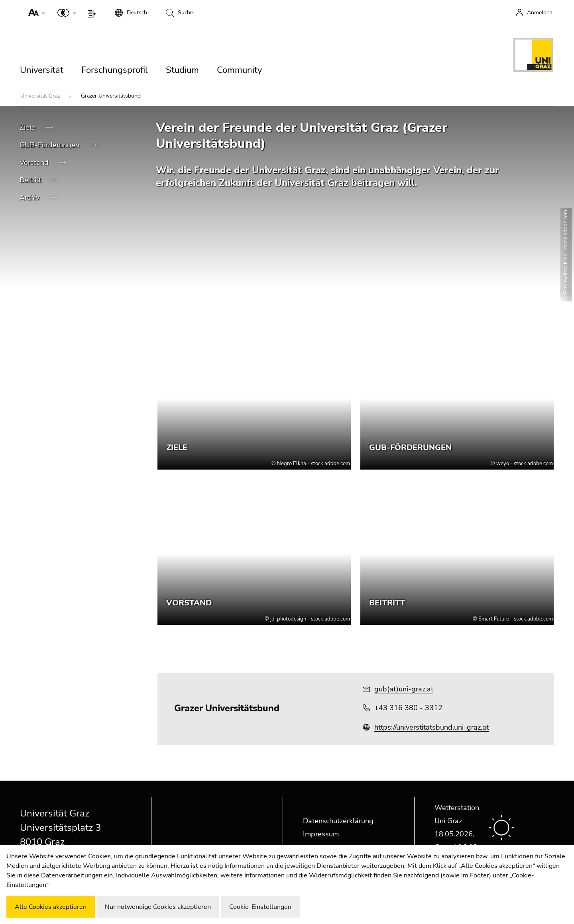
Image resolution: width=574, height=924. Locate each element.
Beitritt (31, 180)
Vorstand (35, 162)
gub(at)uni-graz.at (404, 689)
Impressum (321, 834)
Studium (182, 70)
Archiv (30, 198)
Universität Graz (41, 96)
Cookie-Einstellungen (260, 907)
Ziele (29, 127)
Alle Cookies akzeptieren (51, 907)
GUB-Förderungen (50, 145)
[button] (35, 12)
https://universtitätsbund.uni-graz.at (431, 727)
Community (239, 70)
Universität (42, 70)
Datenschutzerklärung (338, 821)
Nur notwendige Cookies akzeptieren (158, 907)
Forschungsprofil (115, 70)
